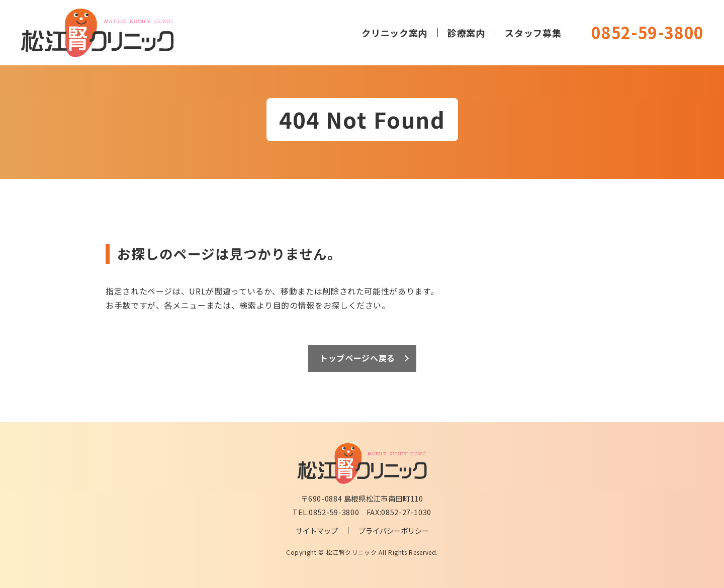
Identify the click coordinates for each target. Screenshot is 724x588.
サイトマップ (317, 530)
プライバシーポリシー (394, 530)
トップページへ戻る (357, 358)
